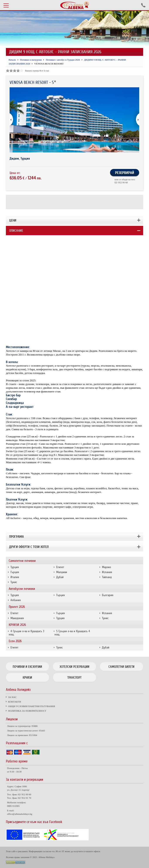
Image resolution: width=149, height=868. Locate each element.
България (108, 595)
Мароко (106, 567)
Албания (16, 600)
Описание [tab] (16, 231)
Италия (15, 577)
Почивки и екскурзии (31, 60)
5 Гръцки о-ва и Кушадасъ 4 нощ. (72, 633)
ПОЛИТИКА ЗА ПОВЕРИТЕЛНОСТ (27, 711)
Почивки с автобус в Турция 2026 (63, 60)
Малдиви (62, 572)
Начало (12, 60)
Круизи (27, 678)
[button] (136, 120)
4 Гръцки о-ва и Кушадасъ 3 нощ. (26, 633)
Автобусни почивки (22, 589)
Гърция (15, 572)
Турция (15, 567)
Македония (17, 618)
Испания (107, 572)
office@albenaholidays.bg (19, 814)
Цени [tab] (13, 220)
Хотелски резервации (74, 667)
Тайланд (107, 577)
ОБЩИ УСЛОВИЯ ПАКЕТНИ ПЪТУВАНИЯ (31, 706)
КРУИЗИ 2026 (17, 625)
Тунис (14, 582)
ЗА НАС (12, 697)
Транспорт (74, 678)
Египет (60, 567)
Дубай (60, 577)
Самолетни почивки (22, 561)
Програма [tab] (16, 537)
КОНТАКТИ (14, 702)
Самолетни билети (121, 667)
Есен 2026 (15, 641)
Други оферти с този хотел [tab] (29, 547)
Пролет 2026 (17, 607)
